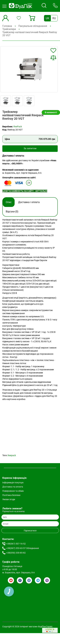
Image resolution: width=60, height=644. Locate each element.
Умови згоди (9, 499)
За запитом (30, 148)
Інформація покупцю (13, 482)
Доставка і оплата (29, 202)
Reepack (12, 455)
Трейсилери (9, 29)
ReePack (18, 127)
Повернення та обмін (13, 491)
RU (54, 18)
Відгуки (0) (12, 212)
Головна (7, 26)
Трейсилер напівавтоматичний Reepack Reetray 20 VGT (30, 34)
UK (47, 18)
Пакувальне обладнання (33, 26)
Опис (9, 202)
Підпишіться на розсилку (14, 511)
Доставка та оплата (13, 487)
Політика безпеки (11, 495)
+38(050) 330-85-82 (16, 553)
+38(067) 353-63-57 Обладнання (23, 548)
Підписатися (30, 531)
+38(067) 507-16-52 (16, 544)
